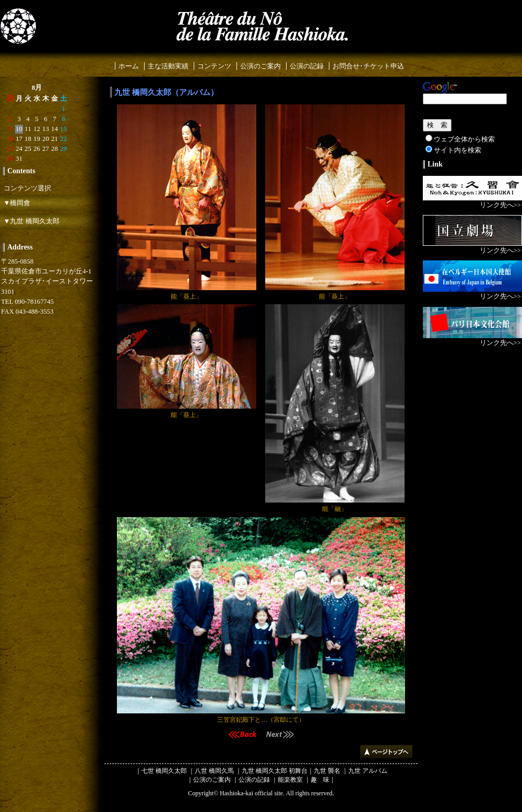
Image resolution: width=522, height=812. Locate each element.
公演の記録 (307, 66)
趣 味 (320, 780)
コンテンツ (214, 66)
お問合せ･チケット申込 (368, 66)
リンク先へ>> (500, 205)
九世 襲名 (327, 771)
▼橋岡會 (15, 203)
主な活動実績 (168, 66)
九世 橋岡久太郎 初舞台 (275, 771)
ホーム (129, 66)
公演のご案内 (260, 66)
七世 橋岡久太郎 (164, 771)
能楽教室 (290, 780)
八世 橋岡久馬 (214, 771)
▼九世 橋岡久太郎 (30, 221)
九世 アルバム (368, 771)
